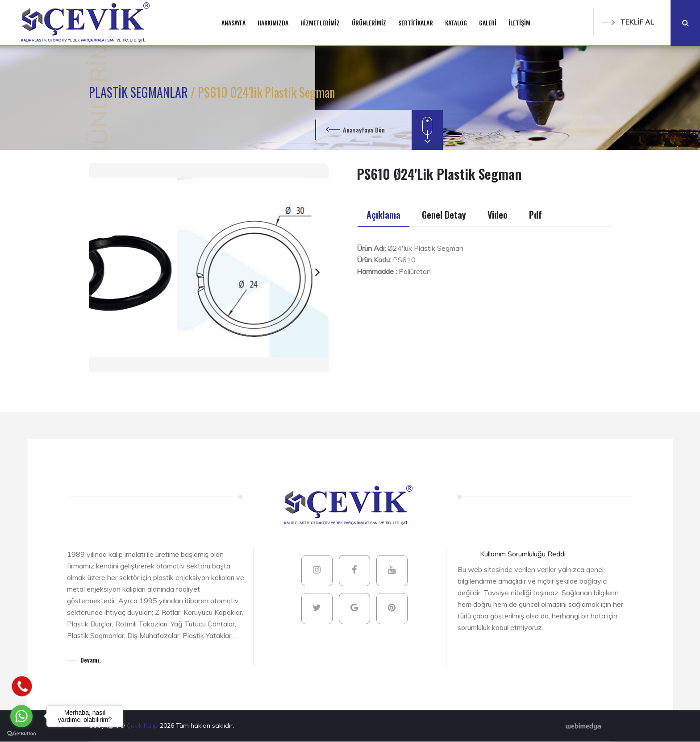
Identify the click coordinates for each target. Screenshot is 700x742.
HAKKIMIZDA (273, 23)
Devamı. (91, 660)
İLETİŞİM (519, 23)
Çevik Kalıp (143, 725)
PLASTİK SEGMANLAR (140, 92)
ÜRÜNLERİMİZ (369, 23)
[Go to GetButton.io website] (21, 733)
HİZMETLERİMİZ (320, 23)
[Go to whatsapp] (21, 716)
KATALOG (456, 23)
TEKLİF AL (628, 22)
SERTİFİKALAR (416, 23)
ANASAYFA (233, 23)
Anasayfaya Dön (364, 130)
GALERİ (488, 23)
